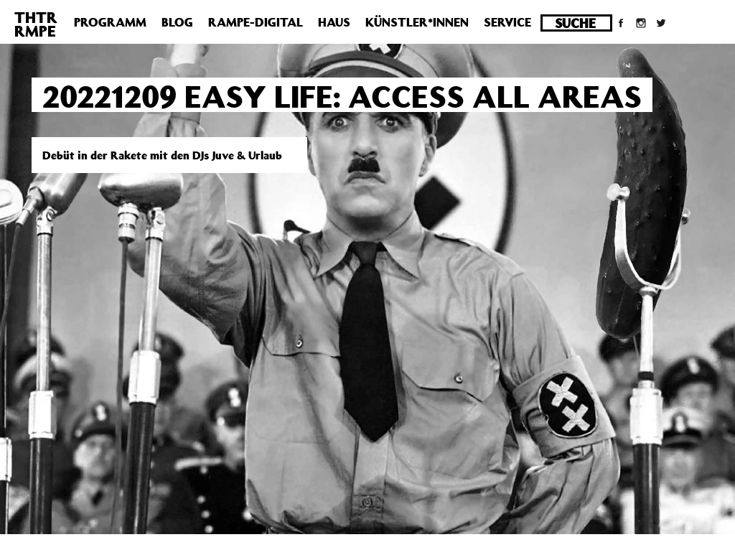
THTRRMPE (36, 24)
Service (507, 22)
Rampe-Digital (256, 22)
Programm (110, 22)
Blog (177, 22)
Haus (334, 22)
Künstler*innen (417, 22)
